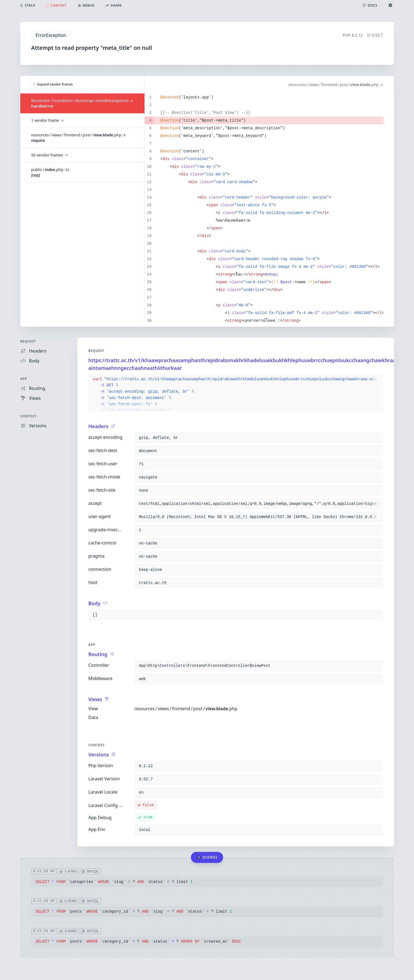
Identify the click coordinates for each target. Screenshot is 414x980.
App (24, 379)
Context (29, 416)
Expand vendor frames (53, 84)
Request (28, 341)
